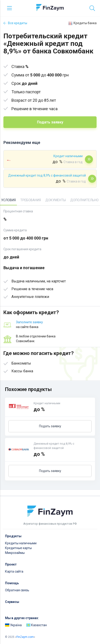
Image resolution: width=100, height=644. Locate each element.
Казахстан (37, 625)
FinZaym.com (25, 637)
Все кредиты (15, 23)
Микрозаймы (15, 553)
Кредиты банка (83, 23)
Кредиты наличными (21, 543)
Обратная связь (17, 590)
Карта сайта (14, 571)
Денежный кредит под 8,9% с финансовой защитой (47, 175)
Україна (13, 625)
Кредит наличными (68, 156)
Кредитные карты (18, 548)
